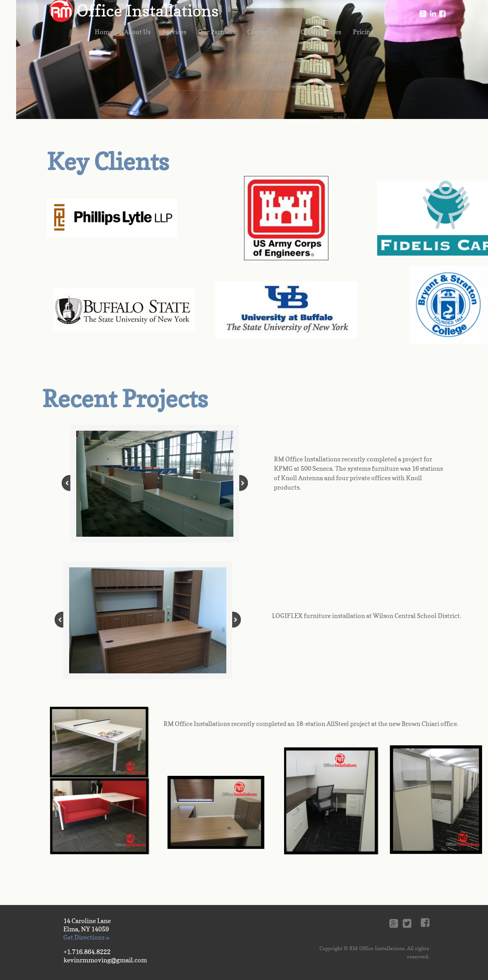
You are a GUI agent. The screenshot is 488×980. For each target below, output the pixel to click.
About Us (137, 32)
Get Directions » (86, 937)
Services (174, 32)
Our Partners (217, 32)
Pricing (363, 32)
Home (104, 32)
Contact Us (263, 32)
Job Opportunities (316, 32)
